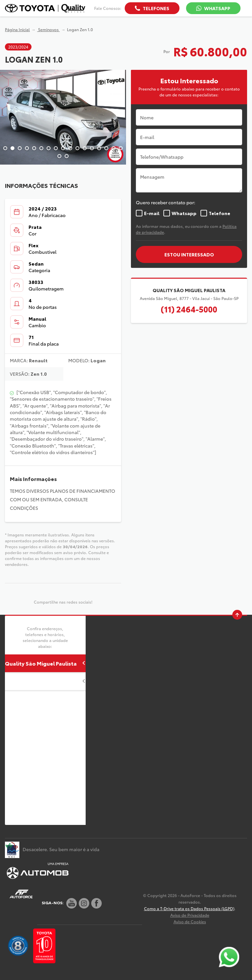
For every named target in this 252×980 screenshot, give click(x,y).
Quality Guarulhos (45, 681)
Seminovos (48, 29)
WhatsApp (217, 8)
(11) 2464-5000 (189, 309)
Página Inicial (17, 29)
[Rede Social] (72, 903)
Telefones (156, 8)
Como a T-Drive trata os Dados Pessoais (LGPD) (189, 908)
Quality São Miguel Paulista (45, 663)
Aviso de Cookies (190, 921)
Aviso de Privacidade (190, 915)
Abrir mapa (116, 670)
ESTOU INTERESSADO (189, 254)
